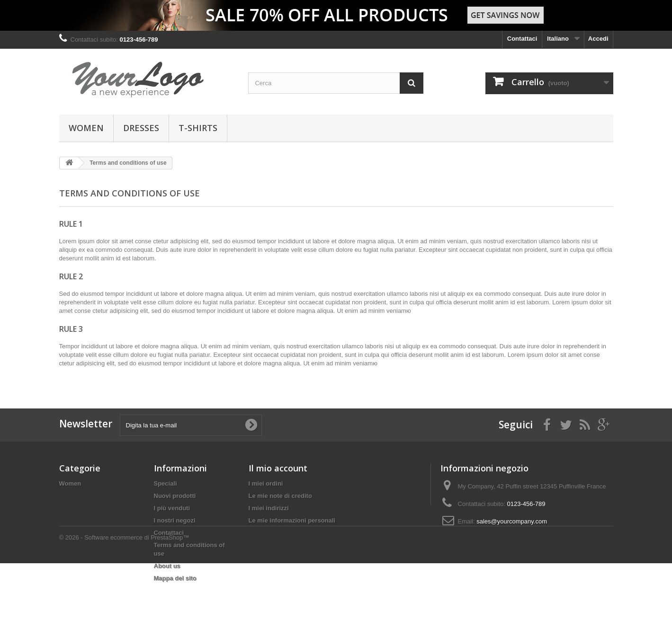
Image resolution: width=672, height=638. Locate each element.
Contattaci (522, 39)
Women (86, 128)
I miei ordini (266, 483)
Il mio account (278, 468)
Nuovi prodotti (175, 496)
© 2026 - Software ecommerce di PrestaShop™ (124, 612)
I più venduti (172, 508)
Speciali (166, 483)
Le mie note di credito (280, 496)
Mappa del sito (175, 578)
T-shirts (198, 128)
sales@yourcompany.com (512, 521)
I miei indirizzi (269, 508)
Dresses (141, 128)
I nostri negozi (175, 520)
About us (167, 566)
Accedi (598, 39)
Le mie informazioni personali (292, 520)
